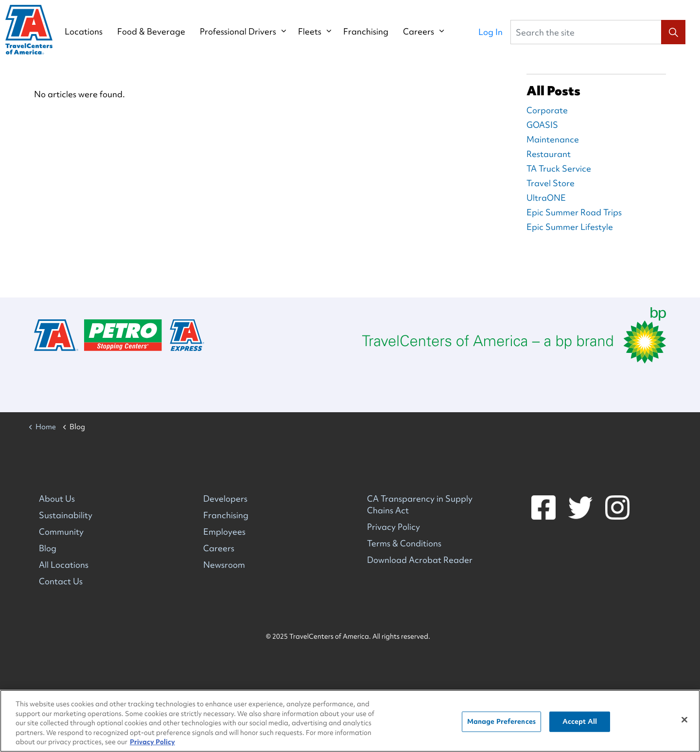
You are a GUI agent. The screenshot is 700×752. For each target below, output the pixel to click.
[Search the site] (598, 32)
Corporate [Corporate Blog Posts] (547, 110)
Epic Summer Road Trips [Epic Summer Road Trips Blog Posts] (574, 212)
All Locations (64, 565)
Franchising (375, 32)
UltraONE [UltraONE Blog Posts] (546, 198)
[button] (673, 32)
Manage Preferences (501, 721)
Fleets (319, 32)
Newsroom (224, 565)
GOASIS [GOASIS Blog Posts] (542, 125)
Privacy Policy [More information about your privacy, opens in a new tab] (152, 742)
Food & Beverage (160, 32)
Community (61, 532)
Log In (490, 32)
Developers (225, 498)
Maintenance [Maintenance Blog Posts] (553, 139)
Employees (224, 532)
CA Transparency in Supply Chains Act (420, 504)
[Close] (684, 720)
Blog (48, 548)
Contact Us (61, 581)
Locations (93, 32)
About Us (57, 498)
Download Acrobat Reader (420, 560)
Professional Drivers (247, 32)
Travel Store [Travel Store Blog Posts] (551, 183)
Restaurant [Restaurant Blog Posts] (549, 154)
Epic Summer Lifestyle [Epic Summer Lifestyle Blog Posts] (570, 227)
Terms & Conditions (404, 543)
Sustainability (66, 515)
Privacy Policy (394, 527)
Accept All (580, 721)
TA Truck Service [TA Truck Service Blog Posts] (559, 168)
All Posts (553, 91)
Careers (428, 32)
